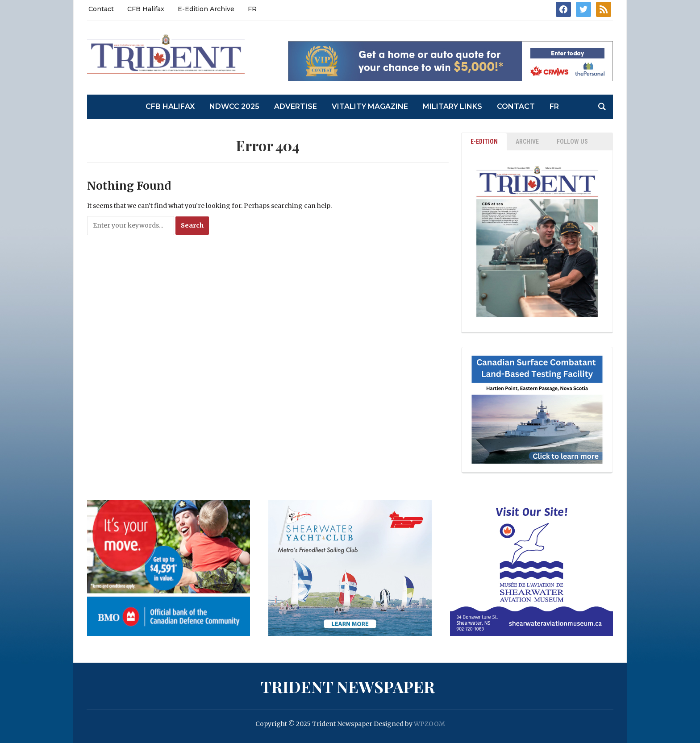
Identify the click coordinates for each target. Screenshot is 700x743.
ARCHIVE (527, 141)
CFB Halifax (146, 9)
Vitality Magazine (370, 106)
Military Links (452, 106)
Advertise (296, 106)
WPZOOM (429, 724)
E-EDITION (484, 141)
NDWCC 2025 (234, 106)
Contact (101, 9)
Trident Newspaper (348, 686)
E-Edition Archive (206, 9)
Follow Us (572, 141)
